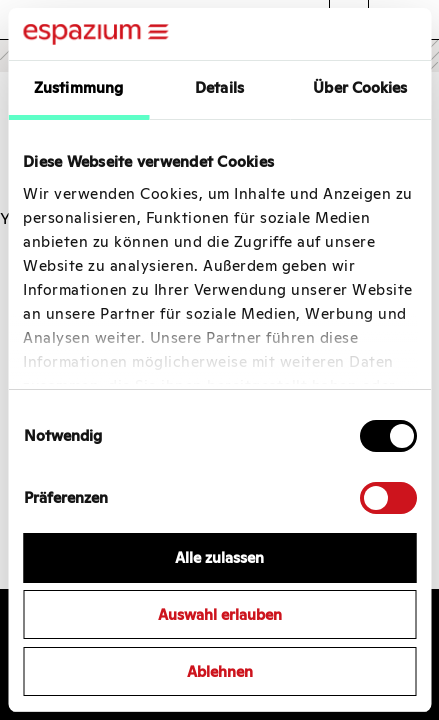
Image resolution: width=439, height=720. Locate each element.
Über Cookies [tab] (360, 87)
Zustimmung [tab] (78, 87)
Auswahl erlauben (220, 614)
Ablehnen (220, 671)
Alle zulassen (219, 557)
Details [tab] (219, 87)
